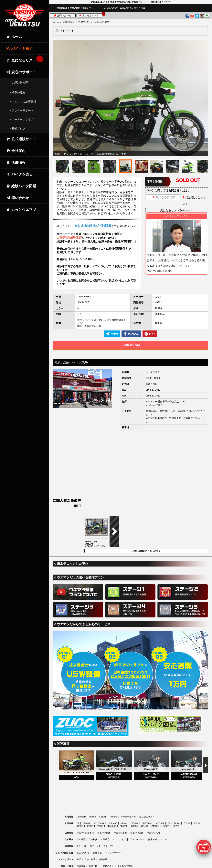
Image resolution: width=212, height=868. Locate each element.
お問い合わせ (62, 15)
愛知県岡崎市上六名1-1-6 (171, 402)
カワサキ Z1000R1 (102, 22)
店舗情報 (16, 163)
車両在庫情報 (69, 22)
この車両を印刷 (131, 345)
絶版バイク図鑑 (21, 186)
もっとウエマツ (21, 210)
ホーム (56, 22)
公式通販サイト (21, 139)
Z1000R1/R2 (84, 22)
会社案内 (16, 151)
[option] (131, 98)
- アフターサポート (22, 110)
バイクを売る (19, 174)
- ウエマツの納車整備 (23, 101)
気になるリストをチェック (177, 210)
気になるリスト (90, 15)
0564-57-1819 (153, 390)
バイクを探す (19, 49)
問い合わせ (17, 198)
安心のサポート (21, 72)
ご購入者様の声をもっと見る (146, 520)
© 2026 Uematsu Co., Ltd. (130, 866)
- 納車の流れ (18, 92)
